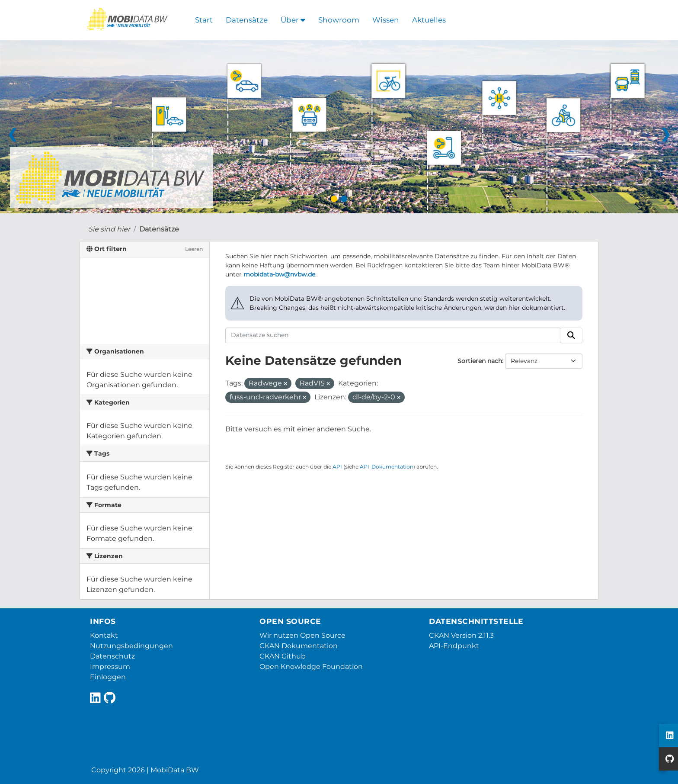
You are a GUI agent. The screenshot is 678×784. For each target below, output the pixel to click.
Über (293, 20)
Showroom (339, 20)
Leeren (194, 249)
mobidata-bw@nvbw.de (279, 274)
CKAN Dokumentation (299, 646)
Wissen (386, 20)
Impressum (110, 667)
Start (204, 20)
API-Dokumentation (387, 467)
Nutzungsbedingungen (131, 646)
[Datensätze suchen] (393, 335)
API (337, 467)
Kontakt (104, 635)
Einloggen (108, 677)
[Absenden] (571, 335)
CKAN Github (283, 656)
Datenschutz (112, 656)
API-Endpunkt (454, 646)
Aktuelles (429, 20)
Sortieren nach (480, 361)
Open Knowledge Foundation (311, 667)
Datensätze (247, 20)
